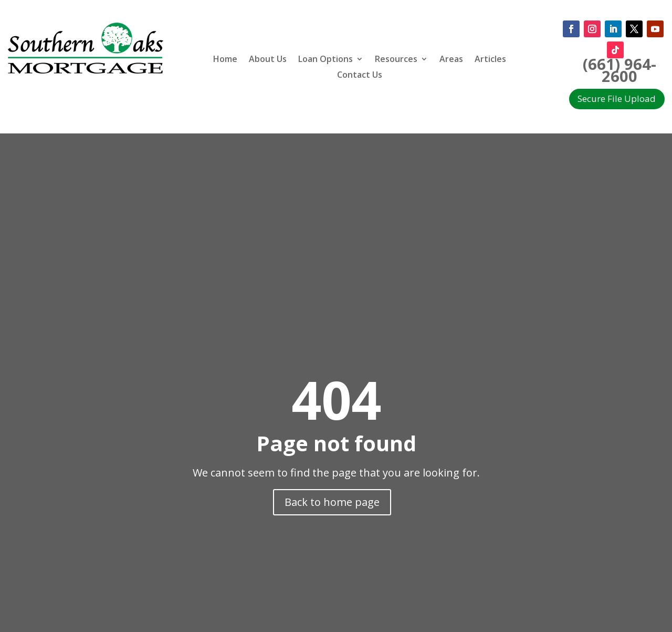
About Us (268, 60)
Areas (451, 60)
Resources (396, 60)
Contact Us (360, 76)
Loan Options (325, 60)
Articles (490, 60)
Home (225, 60)
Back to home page (332, 502)
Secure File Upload (617, 99)
